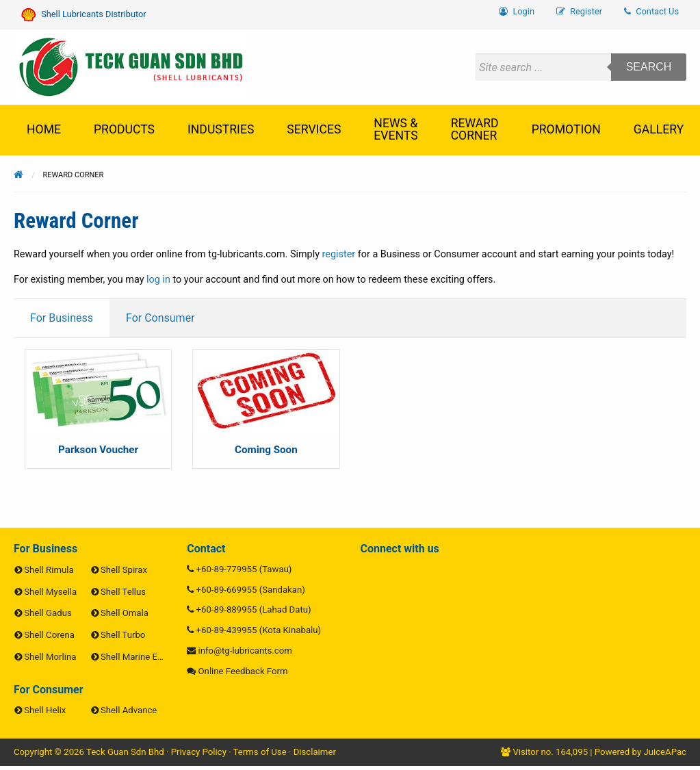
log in (158, 280)
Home (44, 129)
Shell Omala (125, 613)
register (339, 254)
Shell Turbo (123, 635)
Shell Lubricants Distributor (84, 15)
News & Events (396, 129)
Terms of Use (260, 752)
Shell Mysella (50, 592)
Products (124, 129)
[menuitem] (651, 12)
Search (649, 67)
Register (579, 11)
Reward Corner (475, 129)
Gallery (659, 129)
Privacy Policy (199, 752)
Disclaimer (315, 752)
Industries (221, 129)
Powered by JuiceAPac (640, 752)
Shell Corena (49, 635)
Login (517, 11)
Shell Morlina (50, 657)
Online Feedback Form (243, 671)
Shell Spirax (124, 570)
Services (314, 129)
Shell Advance (129, 710)
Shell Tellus (123, 592)
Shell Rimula (49, 570)
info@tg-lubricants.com (245, 651)
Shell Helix (45, 710)
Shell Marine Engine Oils (149, 657)
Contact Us (651, 11)
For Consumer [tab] (160, 318)
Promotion (566, 129)
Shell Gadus (48, 613)
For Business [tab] (62, 318)
